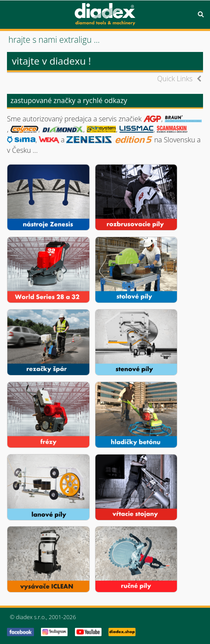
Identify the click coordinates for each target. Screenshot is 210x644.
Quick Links (175, 79)
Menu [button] (9, 14)
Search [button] (201, 14)
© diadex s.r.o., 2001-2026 (43, 617)
